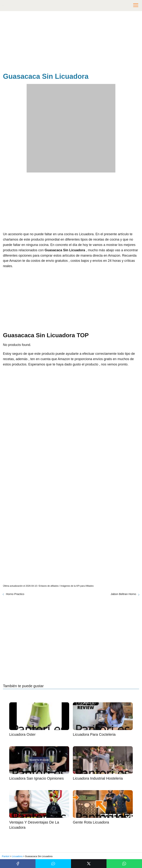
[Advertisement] (71, 42)
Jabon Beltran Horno (123, 594)
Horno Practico (15, 594)
